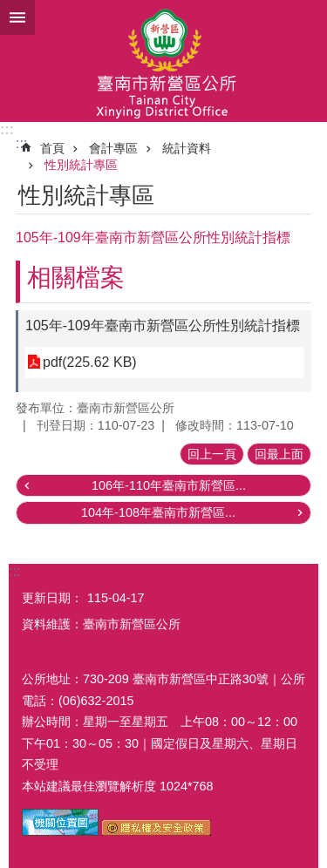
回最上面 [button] (279, 454)
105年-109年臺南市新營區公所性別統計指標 (163, 325)
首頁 (52, 148)
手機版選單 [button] (17, 17)
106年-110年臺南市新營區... (169, 485)
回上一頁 (212, 454)
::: (7, 129)
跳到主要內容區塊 (9, 9)
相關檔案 (76, 278)
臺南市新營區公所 (163, 61)
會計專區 (113, 148)
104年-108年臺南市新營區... (158, 512)
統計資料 (187, 148)
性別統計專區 (81, 165)
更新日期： (52, 598)
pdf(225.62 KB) (90, 362)
